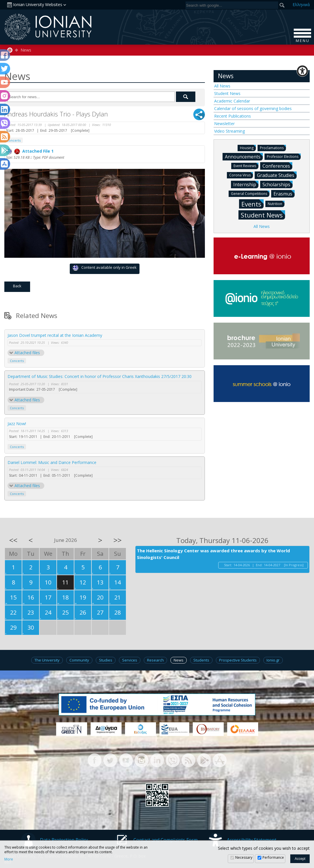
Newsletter (224, 124)
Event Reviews (246, 166)
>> (117, 540)
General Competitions (250, 193)
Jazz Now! (17, 424)
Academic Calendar (232, 101)
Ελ (301, 4)
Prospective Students (238, 660)
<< (13, 540)
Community (79, 660)
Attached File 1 (30, 151)
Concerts (17, 361)
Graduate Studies (277, 175)
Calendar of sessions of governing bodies (253, 108)
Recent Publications (233, 116)
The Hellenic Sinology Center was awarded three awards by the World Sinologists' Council (213, 554)
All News (222, 86)
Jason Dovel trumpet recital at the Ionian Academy (55, 335)
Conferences (277, 166)
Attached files (27, 353)
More (9, 859)
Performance (273, 857)
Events (253, 204)
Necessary (244, 857)
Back (17, 286)
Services (130, 660)
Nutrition (276, 203)
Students (201, 660)
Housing (248, 148)
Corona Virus (241, 175)
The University (47, 660)
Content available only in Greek (105, 268)
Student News (227, 93)
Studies (106, 660)
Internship (246, 184)
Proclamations (273, 148)
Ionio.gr (273, 660)
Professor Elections (284, 156)
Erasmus (284, 193)
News (26, 50)
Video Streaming (229, 131)
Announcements (244, 156)
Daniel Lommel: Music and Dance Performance (52, 462)
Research (155, 660)
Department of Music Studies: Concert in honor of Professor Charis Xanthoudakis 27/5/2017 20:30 (100, 376)
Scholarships (278, 184)
